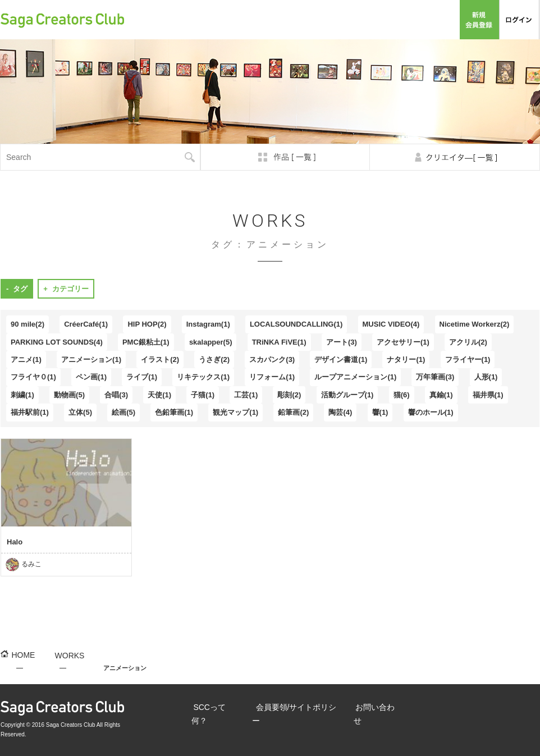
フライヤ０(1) (33, 377)
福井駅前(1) (30, 412)
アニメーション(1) (91, 359)
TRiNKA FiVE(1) (279, 342)
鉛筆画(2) (293, 412)
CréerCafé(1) (86, 324)
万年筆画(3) (435, 377)
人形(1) (486, 377)
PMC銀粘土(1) (146, 342)
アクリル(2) (468, 342)
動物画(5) (69, 395)
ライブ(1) (142, 377)
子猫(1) (203, 395)
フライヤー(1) (468, 359)
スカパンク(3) (272, 359)
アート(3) (342, 342)
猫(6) (402, 395)
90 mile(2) (28, 324)
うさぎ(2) (214, 359)
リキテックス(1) (203, 377)
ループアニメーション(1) (355, 377)
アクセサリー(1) (403, 342)
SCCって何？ (292, 19)
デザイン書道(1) (341, 359)
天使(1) (159, 395)
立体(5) (80, 412)
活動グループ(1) (347, 395)
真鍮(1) (441, 395)
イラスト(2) (160, 359)
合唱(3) (116, 395)
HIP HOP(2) (147, 324)
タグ (20, 289)
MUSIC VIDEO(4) (391, 324)
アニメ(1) (26, 359)
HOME (20, 668)
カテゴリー (70, 289)
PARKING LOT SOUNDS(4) (57, 342)
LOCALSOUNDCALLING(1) (296, 324)
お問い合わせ (432, 19)
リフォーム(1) (272, 377)
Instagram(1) (208, 324)
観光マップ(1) (235, 412)
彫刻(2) (289, 395)
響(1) (380, 412)
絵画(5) (123, 412)
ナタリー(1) (406, 359)
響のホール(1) (431, 412)
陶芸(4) (340, 412)
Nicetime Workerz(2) (475, 324)
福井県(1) (488, 395)
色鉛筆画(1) (174, 412)
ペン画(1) (91, 377)
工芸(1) (246, 395)
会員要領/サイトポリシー (361, 19)
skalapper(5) (211, 342)
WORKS (61, 668)
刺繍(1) (22, 395)
